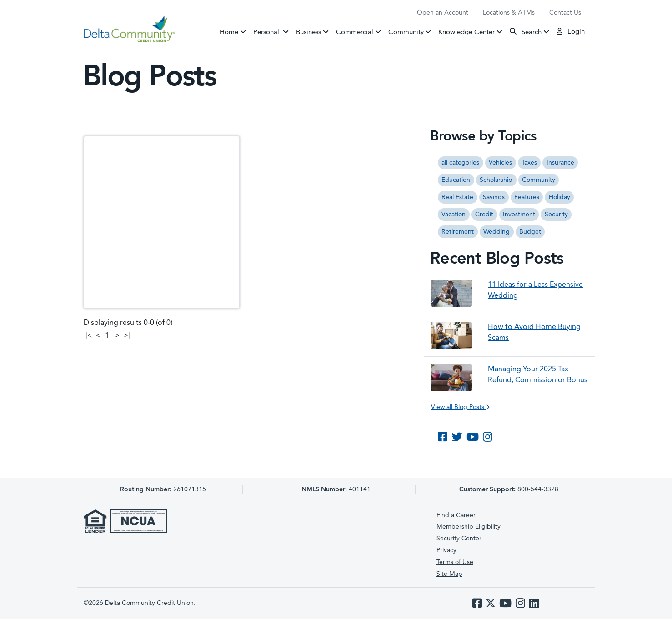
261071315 (163, 489)
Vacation (454, 215)
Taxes (529, 163)
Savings (494, 197)
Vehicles (500, 163)
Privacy (446, 550)
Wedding (496, 232)
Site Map (449, 574)
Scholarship (496, 180)
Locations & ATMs (509, 13)
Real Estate (457, 197)
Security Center (459, 539)
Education (456, 180)
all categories (460, 163)
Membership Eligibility (469, 527)
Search (526, 32)
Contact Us (565, 13)
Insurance (560, 163)
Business (308, 32)
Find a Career (456, 515)
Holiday (559, 197)
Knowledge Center (466, 32)
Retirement (458, 232)
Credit (484, 215)
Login (571, 31)
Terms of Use (455, 562)
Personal (273, 31)
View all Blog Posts (460, 407)
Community (406, 32)
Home (229, 32)
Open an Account (443, 13)
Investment (519, 215)
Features (527, 197)
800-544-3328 (538, 489)
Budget (530, 232)
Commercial (355, 32)
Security (556, 215)
